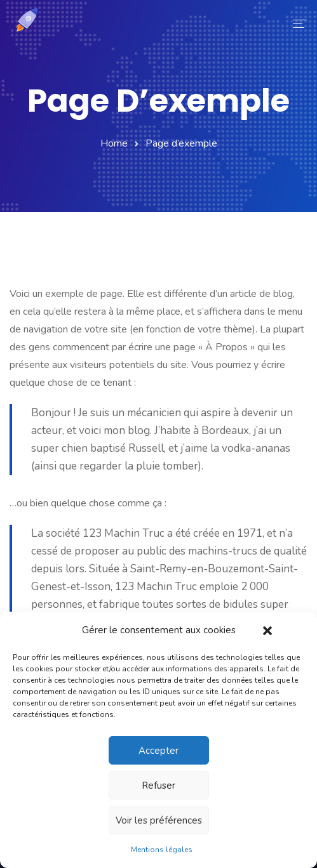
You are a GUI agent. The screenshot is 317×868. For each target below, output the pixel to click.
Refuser (158, 786)
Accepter (158, 751)
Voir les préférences (159, 820)
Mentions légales (162, 850)
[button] (267, 630)
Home (114, 143)
